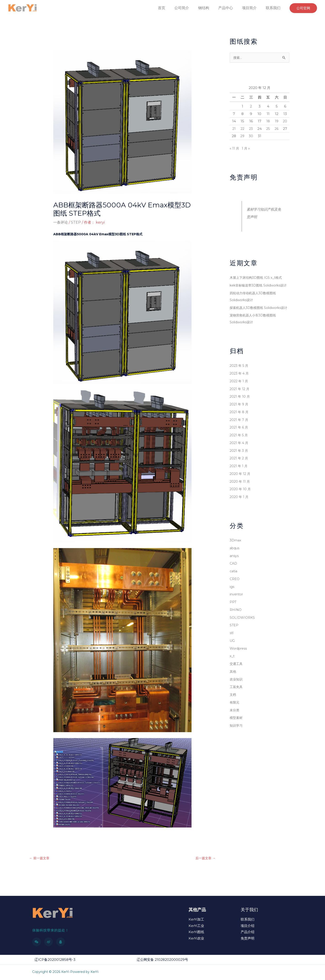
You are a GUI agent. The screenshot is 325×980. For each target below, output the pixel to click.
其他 (233, 685)
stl (232, 647)
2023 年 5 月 (240, 379)
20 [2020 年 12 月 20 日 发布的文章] (285, 121)
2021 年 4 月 (240, 457)
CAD (234, 577)
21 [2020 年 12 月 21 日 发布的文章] (234, 129)
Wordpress (239, 662)
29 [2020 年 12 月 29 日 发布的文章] (242, 136)
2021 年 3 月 (239, 465)
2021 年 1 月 (239, 480)
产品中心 (230, 8)
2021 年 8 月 (240, 426)
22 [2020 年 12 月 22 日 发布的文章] (242, 129)
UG (232, 655)
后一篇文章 (205, 858)
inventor (237, 608)
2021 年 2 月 (239, 472)
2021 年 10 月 (240, 410)
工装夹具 (237, 701)
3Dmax (236, 554)
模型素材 (237, 732)
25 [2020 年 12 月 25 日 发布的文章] (268, 129)
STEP (76, 222)
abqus (235, 562)
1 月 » (246, 149)
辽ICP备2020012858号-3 (55, 960)
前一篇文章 (40, 858)
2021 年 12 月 (240, 403)
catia (234, 585)
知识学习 (237, 739)
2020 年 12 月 (241, 488)
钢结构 (210, 8)
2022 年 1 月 (239, 395)
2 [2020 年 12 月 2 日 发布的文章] (251, 106)
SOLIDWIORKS (243, 631)
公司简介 (190, 8)
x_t (232, 670)
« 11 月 (234, 149)
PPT (233, 616)
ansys (234, 570)
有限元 (235, 716)
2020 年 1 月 (240, 511)
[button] (303, 8)
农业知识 (237, 693)
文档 (233, 708)
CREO (235, 593)
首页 (172, 8)
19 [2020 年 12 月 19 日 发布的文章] (277, 121)
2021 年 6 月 (239, 441)
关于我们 (249, 910)
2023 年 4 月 (240, 387)
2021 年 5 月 (239, 449)
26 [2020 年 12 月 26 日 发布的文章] (277, 129)
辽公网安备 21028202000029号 (162, 960)
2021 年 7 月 (239, 434)
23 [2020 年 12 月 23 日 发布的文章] (251, 129)
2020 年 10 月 (241, 503)
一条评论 (61, 222)
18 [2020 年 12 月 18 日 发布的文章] (268, 121)
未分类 (235, 724)
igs (232, 601)
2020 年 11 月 (240, 495)
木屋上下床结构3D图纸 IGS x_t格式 (257, 278)
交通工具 (237, 678)
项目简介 (252, 8)
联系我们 (274, 8)
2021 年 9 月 (240, 418)
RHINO (236, 624)
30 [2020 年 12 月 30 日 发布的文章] (251, 136)
